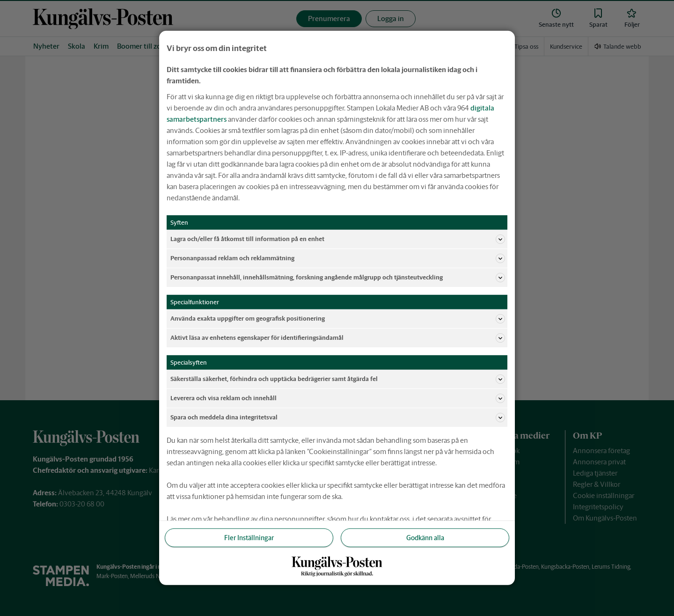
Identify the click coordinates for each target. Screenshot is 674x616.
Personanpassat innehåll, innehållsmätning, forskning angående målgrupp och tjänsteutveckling (338, 278)
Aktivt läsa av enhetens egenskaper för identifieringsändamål (338, 338)
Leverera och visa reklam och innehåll (338, 398)
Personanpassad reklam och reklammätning (338, 258)
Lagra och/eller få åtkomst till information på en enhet (338, 239)
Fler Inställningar (249, 538)
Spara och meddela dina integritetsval (338, 418)
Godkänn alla (425, 538)
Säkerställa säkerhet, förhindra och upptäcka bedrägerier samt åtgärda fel (338, 379)
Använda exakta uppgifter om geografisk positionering (338, 319)
